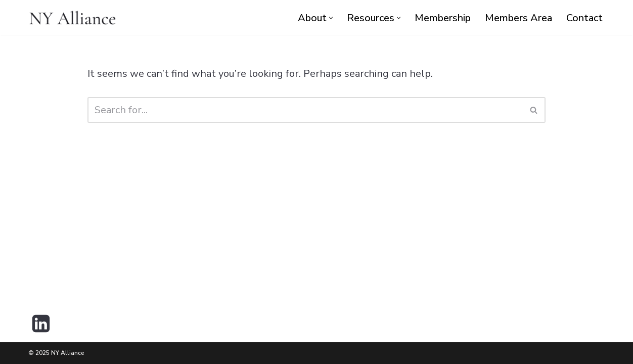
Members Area (518, 18)
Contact (584, 18)
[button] (331, 18)
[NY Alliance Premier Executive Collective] (73, 18)
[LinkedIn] (41, 324)
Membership (443, 18)
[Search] (305, 110)
